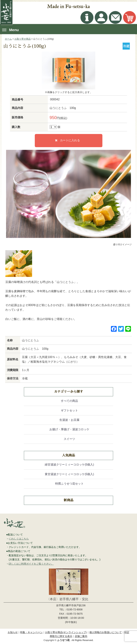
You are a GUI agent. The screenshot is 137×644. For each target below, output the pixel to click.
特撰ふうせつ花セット (69, 484)
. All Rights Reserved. (75, 640)
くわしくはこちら (19, 539)
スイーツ (69, 439)
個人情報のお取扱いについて (106, 632)
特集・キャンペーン (31, 632)
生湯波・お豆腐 (69, 420)
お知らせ (13, 632)
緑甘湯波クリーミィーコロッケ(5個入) (69, 465)
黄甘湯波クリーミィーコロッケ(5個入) (69, 474)
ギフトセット (69, 410)
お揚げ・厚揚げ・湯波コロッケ (69, 429)
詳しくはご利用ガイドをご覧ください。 (31, 564)
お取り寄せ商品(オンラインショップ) (66, 632)
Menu (10, 30)
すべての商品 (69, 401)
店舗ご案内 (81, 636)
